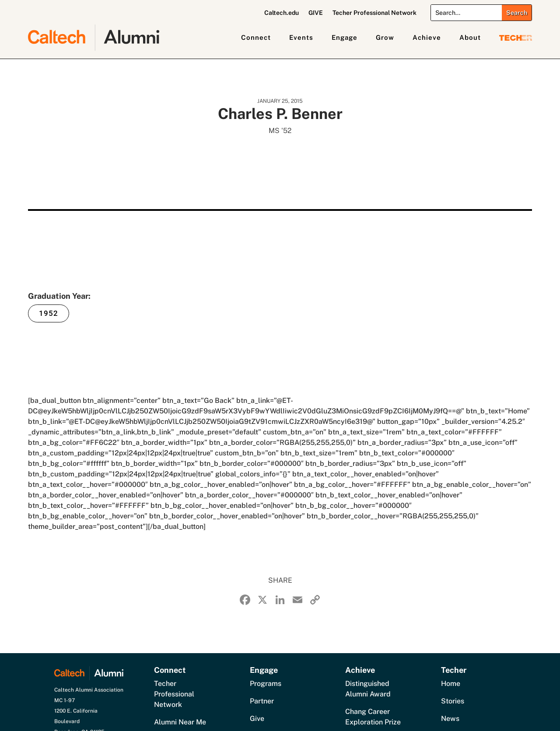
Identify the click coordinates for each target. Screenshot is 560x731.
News (450, 719)
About (470, 37)
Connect (256, 37)
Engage (345, 37)
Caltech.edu (282, 13)
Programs (266, 684)
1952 (49, 313)
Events (301, 37)
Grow (385, 37)
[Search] (466, 13)
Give (257, 719)
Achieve (427, 37)
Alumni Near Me (180, 722)
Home (451, 684)
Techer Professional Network (374, 13)
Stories (453, 701)
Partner (262, 701)
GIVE (316, 13)
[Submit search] (517, 13)
